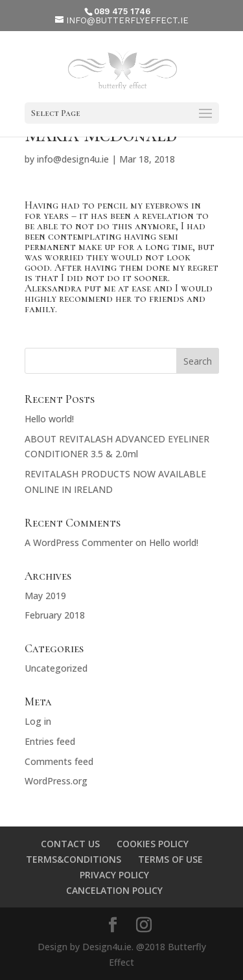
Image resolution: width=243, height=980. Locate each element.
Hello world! (49, 419)
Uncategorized (56, 668)
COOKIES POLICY (153, 844)
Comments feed (59, 761)
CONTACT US (70, 844)
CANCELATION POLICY (114, 890)
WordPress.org (56, 781)
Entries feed (50, 741)
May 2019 (45, 596)
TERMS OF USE (170, 859)
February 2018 (55, 615)
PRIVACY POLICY (114, 875)
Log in (38, 721)
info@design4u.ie (73, 159)
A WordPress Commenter (79, 542)
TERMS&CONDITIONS (74, 859)
